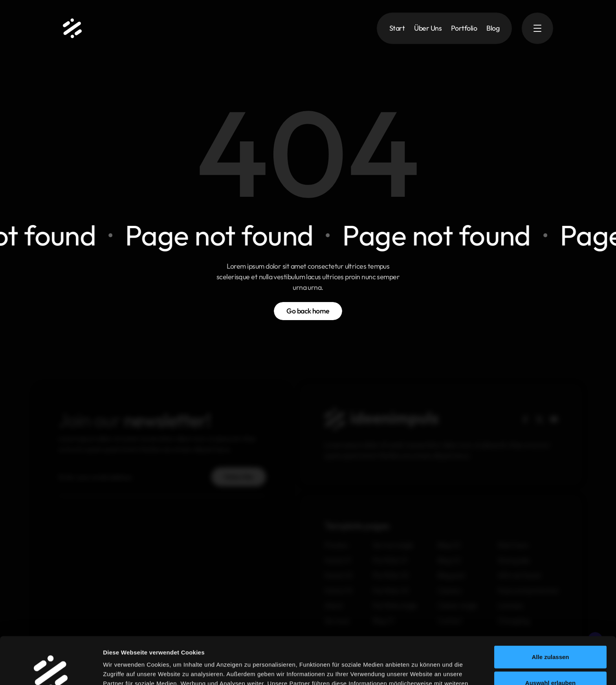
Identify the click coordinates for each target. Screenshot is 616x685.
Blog (493, 28)
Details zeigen (451, 669)
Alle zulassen (550, 608)
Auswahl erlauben (550, 634)
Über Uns (428, 28)
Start (397, 28)
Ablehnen (550, 659)
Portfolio (464, 28)
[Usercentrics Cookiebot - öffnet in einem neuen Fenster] (51, 670)
